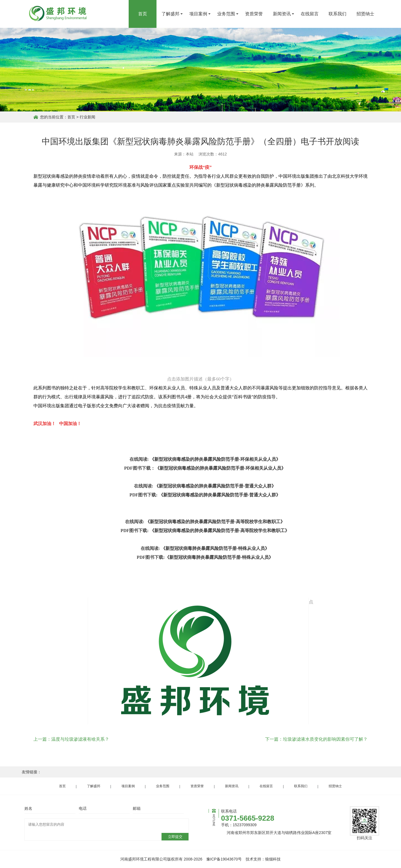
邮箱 (137, 808)
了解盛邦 (170, 14)
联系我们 (338, 14)
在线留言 (310, 14)
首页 (143, 14)
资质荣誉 (254, 14)
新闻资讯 (282, 14)
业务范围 (226, 14)
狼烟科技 (273, 859)
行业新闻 (87, 117)
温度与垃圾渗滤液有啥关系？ (80, 739)
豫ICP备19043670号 (224, 859)
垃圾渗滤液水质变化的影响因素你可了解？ (325, 739)
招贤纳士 (365, 14)
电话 (83, 808)
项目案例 (198, 14)
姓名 (28, 808)
